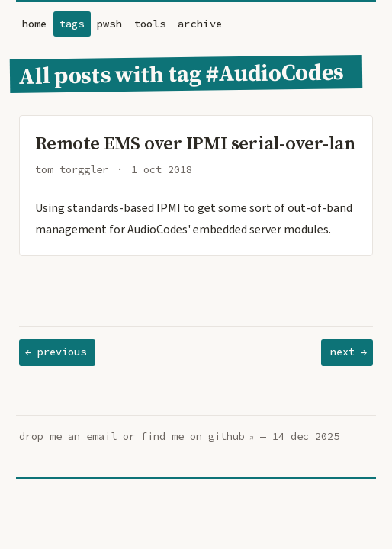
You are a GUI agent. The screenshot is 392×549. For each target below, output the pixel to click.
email (101, 437)
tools (150, 24)
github (227, 437)
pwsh (109, 24)
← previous (56, 352)
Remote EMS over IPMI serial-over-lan (195, 143)
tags (72, 24)
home (35, 24)
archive (200, 24)
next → (349, 352)
